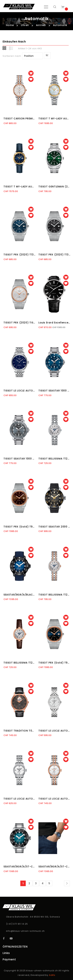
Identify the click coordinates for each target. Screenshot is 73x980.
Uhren (25, 25)
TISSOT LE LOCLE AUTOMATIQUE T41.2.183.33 (54, 799)
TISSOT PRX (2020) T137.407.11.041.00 (19, 255)
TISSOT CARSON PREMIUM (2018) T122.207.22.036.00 (19, 119)
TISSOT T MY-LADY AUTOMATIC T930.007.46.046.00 (19, 187)
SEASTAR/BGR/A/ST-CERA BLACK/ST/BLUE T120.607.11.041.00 (19, 867)
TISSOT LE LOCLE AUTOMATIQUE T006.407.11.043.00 (19, 391)
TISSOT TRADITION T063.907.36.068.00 (19, 731)
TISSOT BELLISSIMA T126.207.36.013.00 (19, 663)
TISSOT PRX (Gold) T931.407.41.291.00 (19, 527)
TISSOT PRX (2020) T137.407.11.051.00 (54, 255)
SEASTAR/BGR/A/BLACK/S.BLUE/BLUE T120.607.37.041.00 (19, 595)
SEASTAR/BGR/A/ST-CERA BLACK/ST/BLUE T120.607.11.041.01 (54, 867)
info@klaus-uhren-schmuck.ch (25, 931)
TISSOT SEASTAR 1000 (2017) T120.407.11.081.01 (19, 459)
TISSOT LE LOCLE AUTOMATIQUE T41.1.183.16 (19, 799)
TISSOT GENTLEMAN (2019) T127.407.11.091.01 (54, 187)
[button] (31, 79)
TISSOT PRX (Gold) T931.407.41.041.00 (54, 663)
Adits (52, 975)
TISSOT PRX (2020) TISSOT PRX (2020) (19, 323)
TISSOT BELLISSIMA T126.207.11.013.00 (54, 459)
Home (10, 25)
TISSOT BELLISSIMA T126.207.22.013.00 (54, 595)
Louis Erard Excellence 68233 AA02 (54, 323)
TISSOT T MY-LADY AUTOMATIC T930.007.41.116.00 (54, 119)
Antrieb (41, 25)
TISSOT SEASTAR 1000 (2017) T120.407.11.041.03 (54, 391)
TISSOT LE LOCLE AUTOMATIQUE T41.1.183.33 (54, 731)
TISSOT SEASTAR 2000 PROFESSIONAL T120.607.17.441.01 (54, 527)
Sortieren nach (12, 56)
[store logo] (19, 7)
